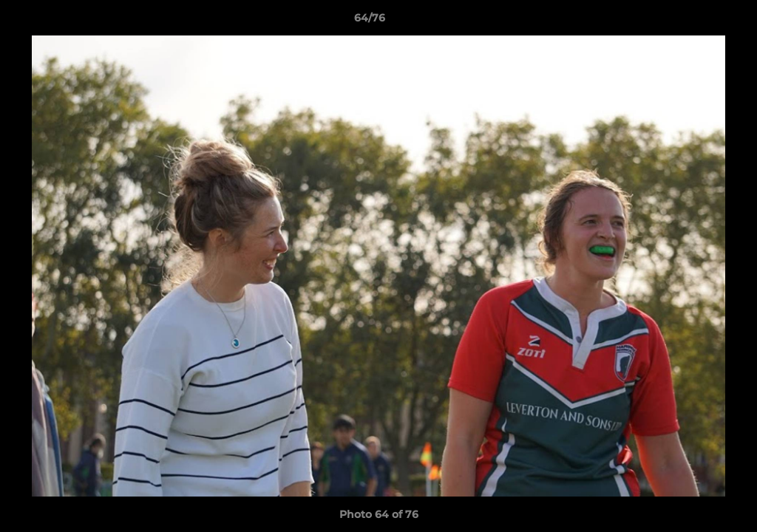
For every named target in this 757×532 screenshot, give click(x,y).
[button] (695, 21)
